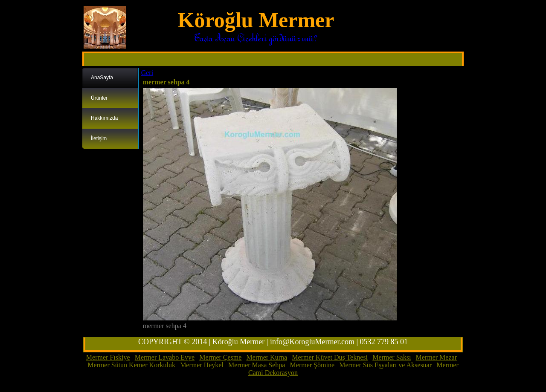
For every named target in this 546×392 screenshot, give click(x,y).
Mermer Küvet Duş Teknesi (330, 357)
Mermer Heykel (202, 365)
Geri (147, 73)
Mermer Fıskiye (108, 357)
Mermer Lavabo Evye (165, 357)
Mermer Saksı (392, 357)
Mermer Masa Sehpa (257, 365)
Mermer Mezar (436, 357)
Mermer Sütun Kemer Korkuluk (131, 365)
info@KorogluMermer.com (312, 342)
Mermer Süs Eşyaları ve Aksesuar (386, 365)
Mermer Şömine (312, 365)
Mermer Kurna (267, 357)
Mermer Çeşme (220, 357)
